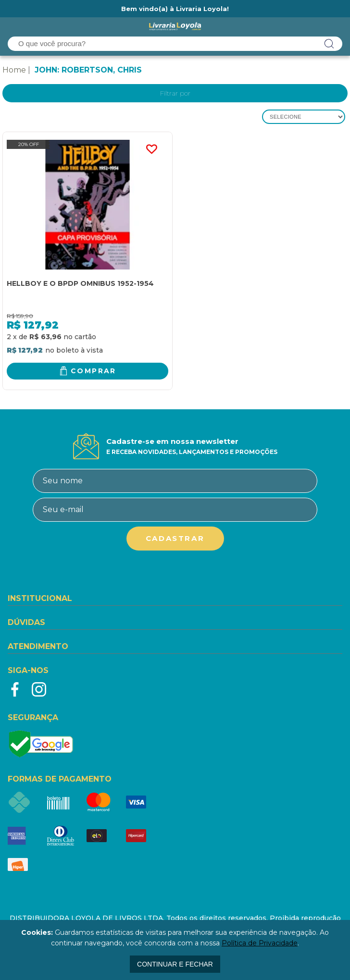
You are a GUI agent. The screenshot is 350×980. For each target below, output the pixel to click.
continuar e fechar (175, 964)
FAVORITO (151, 149)
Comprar (94, 371)
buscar (329, 44)
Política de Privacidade (260, 943)
